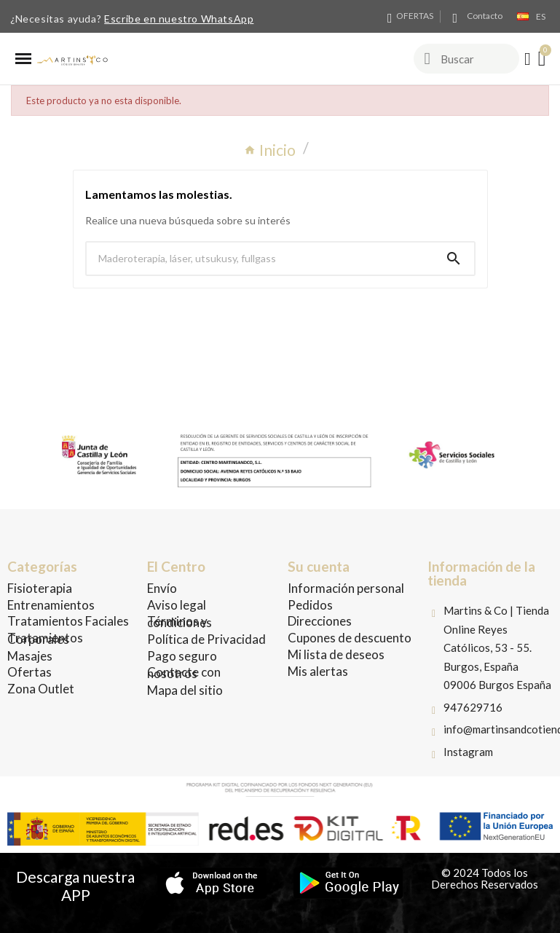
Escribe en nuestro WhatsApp (179, 19)
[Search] (454, 259)
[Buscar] (260, 258)
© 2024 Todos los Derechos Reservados (485, 878)
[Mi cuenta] (528, 59)
